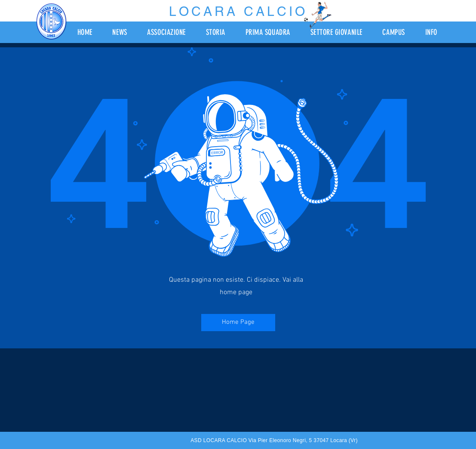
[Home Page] (238, 323)
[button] (172, 32)
